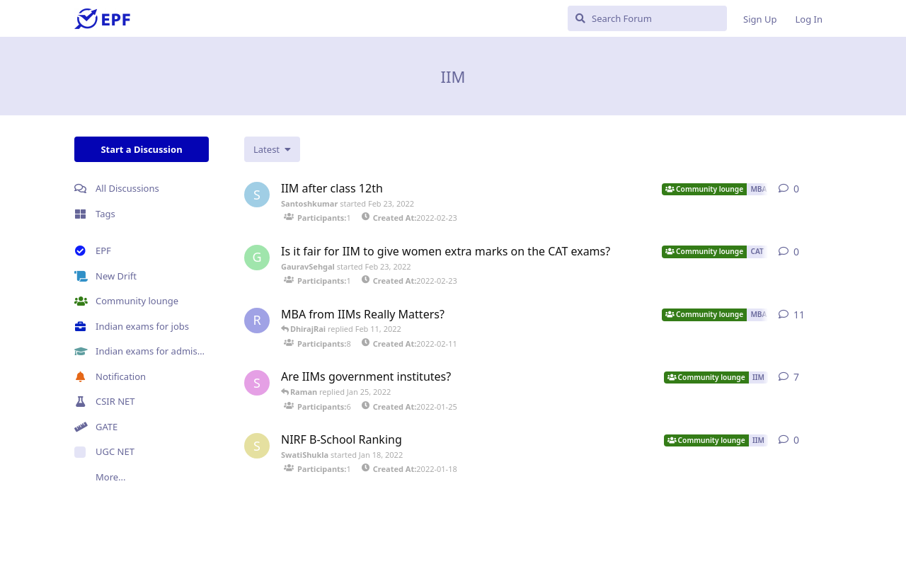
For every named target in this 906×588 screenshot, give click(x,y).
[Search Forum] (647, 18)
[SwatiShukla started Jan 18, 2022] (257, 446)
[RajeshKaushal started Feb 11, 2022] (257, 321)
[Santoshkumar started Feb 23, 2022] (257, 195)
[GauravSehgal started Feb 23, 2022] (257, 258)
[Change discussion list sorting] (272, 149)
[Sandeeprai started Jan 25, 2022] (257, 383)
